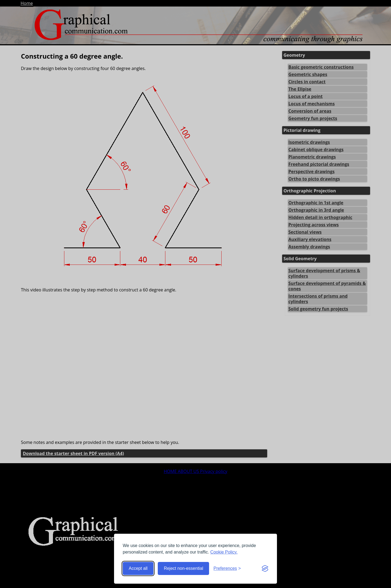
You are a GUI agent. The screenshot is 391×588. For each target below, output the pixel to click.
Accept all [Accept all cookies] (138, 568)
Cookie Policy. (224, 552)
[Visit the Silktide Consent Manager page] (265, 568)
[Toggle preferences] (227, 568)
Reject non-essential (183, 568)
